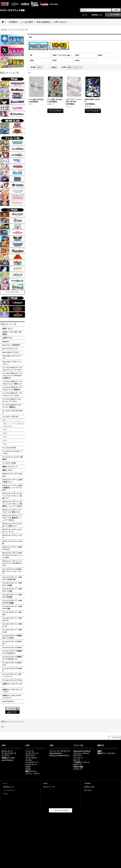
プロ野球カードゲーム (81, 762)
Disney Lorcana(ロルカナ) (59, 756)
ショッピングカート (9, 790)
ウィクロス (5, 756)
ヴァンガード (78, 758)
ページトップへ (116, 738)
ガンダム (29, 760)
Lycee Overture (7, 760)
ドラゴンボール (31, 758)
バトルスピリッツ (32, 762)
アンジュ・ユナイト (33, 774)
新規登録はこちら (97, 15)
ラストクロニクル (12, 292)
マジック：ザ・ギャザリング (60, 751)
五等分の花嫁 (78, 767)
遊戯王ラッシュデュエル (106, 753)
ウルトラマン (30, 756)
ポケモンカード (7, 751)
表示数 (33, 67)
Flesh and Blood (56, 753)
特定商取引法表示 (89, 787)
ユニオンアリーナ (32, 753)
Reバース (77, 760)
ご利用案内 (87, 783)
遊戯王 (100, 751)
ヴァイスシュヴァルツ (81, 753)
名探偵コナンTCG (8, 758)
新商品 (45, 783)
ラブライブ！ (78, 769)
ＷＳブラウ (77, 756)
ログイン (85, 15)
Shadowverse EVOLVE (82, 751)
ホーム (5, 783)
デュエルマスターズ (9, 753)
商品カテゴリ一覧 (49, 787)
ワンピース (29, 751)
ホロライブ (77, 765)
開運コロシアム (31, 771)
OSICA (28, 767)
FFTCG (28, 769)
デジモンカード (31, 765)
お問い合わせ (88, 790)
